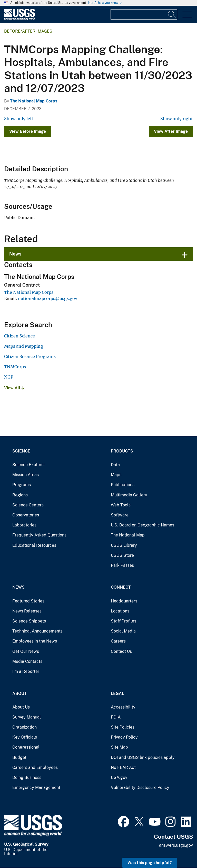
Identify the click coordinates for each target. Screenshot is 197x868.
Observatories (26, 515)
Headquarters (124, 601)
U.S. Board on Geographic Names (142, 525)
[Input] (144, 14)
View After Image (171, 131)
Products (122, 451)
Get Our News (26, 651)
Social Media (123, 631)
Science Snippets (29, 621)
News (15, 254)
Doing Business (27, 777)
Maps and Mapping (24, 346)
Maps (116, 475)
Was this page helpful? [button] (150, 863)
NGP (9, 377)
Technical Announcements (37, 631)
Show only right (177, 119)
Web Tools (121, 505)
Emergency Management (36, 787)
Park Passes (122, 565)
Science (21, 451)
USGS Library (124, 545)
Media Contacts (27, 661)
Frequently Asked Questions (39, 535)
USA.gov (119, 777)
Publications (123, 485)
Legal (117, 694)
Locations (120, 611)
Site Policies (123, 727)
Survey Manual (27, 717)
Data (115, 465)
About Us (21, 707)
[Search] (172, 14)
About (19, 694)
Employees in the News (35, 641)
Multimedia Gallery (129, 495)
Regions (20, 495)
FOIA (116, 717)
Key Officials (25, 737)
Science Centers (28, 505)
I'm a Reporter (26, 671)
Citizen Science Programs (30, 356)
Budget (19, 757)
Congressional (26, 747)
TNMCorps (15, 367)
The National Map (128, 535)
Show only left (19, 119)
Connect (121, 587)
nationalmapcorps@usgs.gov (48, 298)
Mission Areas (26, 475)
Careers (118, 641)
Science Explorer (29, 465)
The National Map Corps (34, 101)
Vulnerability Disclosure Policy (140, 787)
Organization (24, 727)
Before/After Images (28, 31)
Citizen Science (19, 336)
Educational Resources (34, 545)
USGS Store (122, 555)
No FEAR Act (123, 767)
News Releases (27, 611)
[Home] (19, 19)
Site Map (119, 747)
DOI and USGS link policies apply (143, 757)
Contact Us (121, 651)
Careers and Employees (35, 767)
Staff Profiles (124, 621)
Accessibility (123, 707)
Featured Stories (28, 601)
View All (14, 388)
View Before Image (28, 131)
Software (120, 515)
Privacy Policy (124, 737)
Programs (22, 485)
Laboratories (24, 525)
